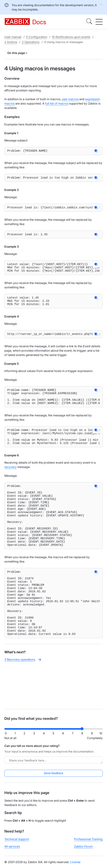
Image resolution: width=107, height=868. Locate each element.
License (75, 865)
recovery (10, 482)
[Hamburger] (99, 22)
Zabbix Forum (83, 849)
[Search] (89, 22)
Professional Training (88, 842)
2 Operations (31, 42)
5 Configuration (37, 37)
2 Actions (11, 42)
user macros (70, 99)
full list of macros (57, 103)
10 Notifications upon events (71, 37)
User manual (13, 37)
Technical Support (17, 842)
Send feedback (53, 776)
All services (12, 849)
